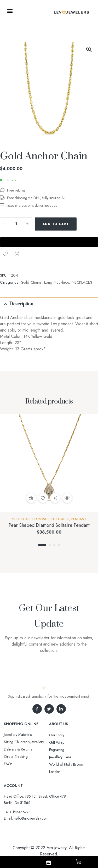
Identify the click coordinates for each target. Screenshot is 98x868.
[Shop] (49, 863)
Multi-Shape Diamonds (31, 519)
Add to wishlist (5, 254)
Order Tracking (16, 757)
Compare (17, 254)
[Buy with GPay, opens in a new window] (49, 242)
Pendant (79, 519)
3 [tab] (54, 545)
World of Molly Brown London (66, 768)
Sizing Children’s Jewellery (24, 742)
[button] (10, 11)
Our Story (57, 735)
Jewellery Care (60, 757)
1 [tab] (42, 545)
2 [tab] (50, 545)
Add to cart (56, 224)
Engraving (57, 750)
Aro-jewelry (56, 848)
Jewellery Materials (18, 735)
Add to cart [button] (31, 498)
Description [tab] (21, 304)
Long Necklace (57, 282)
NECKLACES (82, 282)
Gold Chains (31, 282)
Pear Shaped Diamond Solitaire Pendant (49, 525)
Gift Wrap (57, 742)
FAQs (8, 764)
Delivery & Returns (18, 749)
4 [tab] (59, 545)
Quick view (67, 498)
